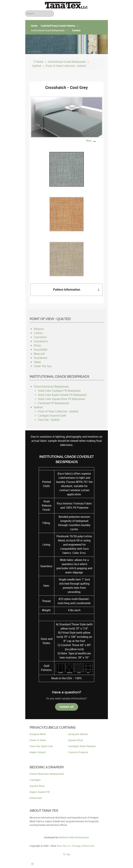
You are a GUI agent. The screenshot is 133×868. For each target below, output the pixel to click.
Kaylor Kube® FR (40, 792)
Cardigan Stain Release (82, 746)
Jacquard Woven (78, 734)
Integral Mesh (38, 734)
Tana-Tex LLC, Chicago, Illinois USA (75, 846)
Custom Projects (78, 752)
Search (25, 11)
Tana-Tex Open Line (41, 746)
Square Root (76, 740)
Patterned (36, 798)
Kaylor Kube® (38, 752)
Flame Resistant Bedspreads (47, 774)
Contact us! (67, 707)
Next (89, 141)
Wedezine (74, 837)
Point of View (38, 740)
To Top (66, 854)
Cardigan (35, 780)
